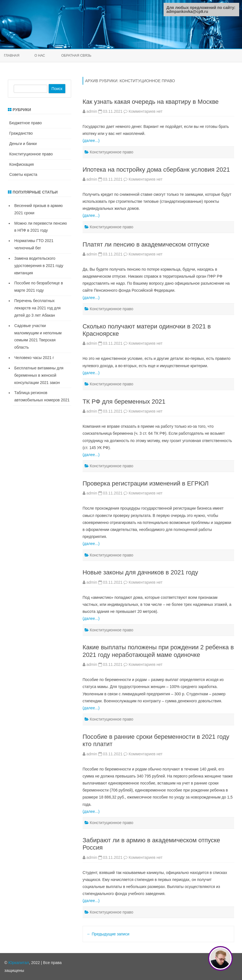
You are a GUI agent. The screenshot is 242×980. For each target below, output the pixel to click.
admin (92, 111)
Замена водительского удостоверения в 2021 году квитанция (39, 266)
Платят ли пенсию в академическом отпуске (146, 244)
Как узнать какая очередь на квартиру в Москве (151, 102)
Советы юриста (23, 174)
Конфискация (22, 164)
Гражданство (21, 133)
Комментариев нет (146, 111)
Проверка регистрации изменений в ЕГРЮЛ (146, 483)
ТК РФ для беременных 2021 (124, 402)
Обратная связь (76, 56)
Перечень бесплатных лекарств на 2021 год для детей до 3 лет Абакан (37, 308)
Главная (12, 56)
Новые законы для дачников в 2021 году (140, 572)
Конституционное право (112, 152)
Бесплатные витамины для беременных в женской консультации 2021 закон (39, 375)
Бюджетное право (25, 123)
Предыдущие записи (108, 934)
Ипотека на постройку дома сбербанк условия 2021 (156, 170)
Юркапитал (19, 963)
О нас (40, 56)
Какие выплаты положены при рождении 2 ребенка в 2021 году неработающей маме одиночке (158, 651)
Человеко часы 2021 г (34, 358)
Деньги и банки (23, 144)
